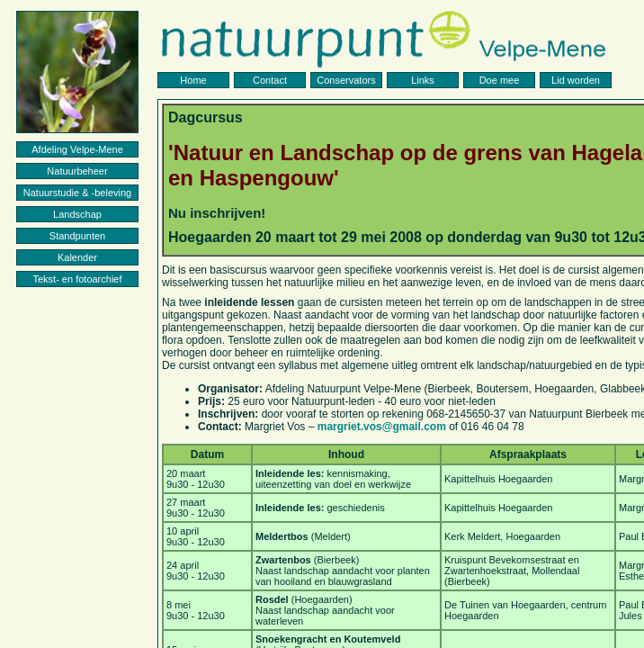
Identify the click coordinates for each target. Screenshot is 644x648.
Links (423, 80)
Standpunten (77, 236)
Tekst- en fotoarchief (77, 279)
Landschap (77, 214)
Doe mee (500, 80)
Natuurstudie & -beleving (77, 193)
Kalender (77, 257)
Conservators (346, 80)
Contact (270, 80)
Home (193, 80)
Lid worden (576, 80)
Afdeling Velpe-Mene (77, 149)
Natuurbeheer (77, 171)
